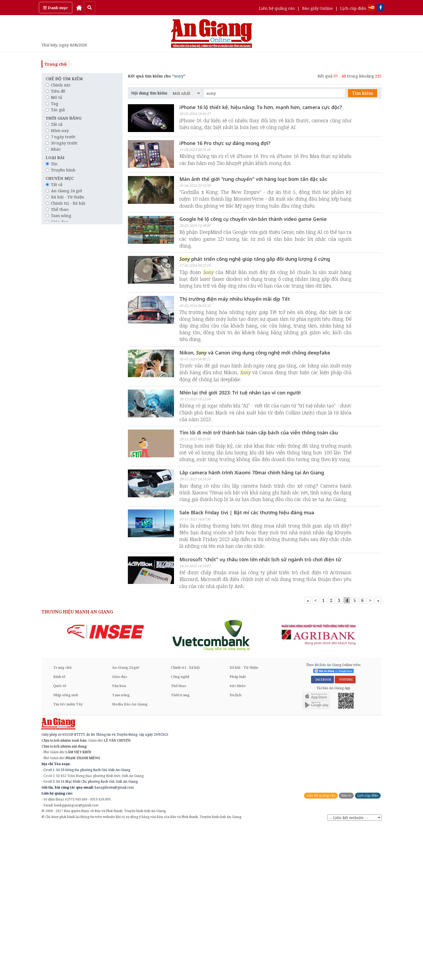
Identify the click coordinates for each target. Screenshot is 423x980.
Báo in (346, 949)
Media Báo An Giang (130, 858)
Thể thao (57, 209)
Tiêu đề (55, 91)
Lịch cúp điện (353, 8)
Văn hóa (119, 839)
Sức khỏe (238, 839)
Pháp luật (238, 830)
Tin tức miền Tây (68, 858)
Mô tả (54, 97)
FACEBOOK (323, 833)
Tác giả (55, 110)
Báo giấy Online (318, 8)
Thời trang (180, 849)
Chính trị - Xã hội (65, 203)
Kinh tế (59, 830)
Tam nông (58, 215)
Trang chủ (56, 64)
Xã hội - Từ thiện (65, 197)
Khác (53, 149)
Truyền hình (61, 170)
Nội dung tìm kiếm (149, 93)
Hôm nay (57, 130)
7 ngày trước (61, 137)
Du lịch (236, 849)
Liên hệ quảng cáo (277, 8)
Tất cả (54, 124)
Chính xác (58, 85)
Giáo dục (120, 830)
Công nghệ (180, 830)
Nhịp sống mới (66, 849)
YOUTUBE (345, 833)
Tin (52, 164)
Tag (52, 103)
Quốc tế (60, 839)
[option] (105, 785)
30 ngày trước (62, 143)
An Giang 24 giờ (64, 191)
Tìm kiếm (363, 93)
